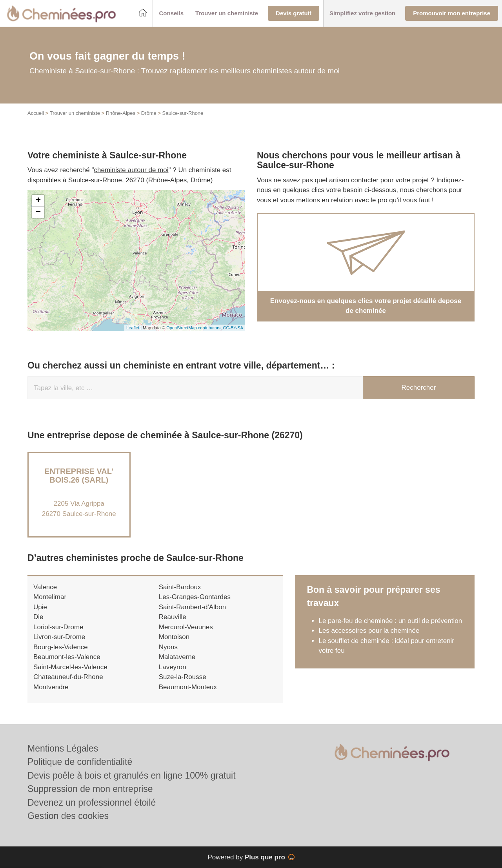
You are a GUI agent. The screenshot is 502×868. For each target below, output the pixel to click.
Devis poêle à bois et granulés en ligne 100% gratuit (132, 775)
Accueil (36, 113)
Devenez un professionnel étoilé (92, 803)
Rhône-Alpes (121, 113)
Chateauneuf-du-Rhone (68, 677)
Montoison (174, 637)
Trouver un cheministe (75, 113)
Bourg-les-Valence (61, 647)
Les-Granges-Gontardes (195, 597)
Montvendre (51, 687)
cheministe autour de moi (131, 170)
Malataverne (177, 657)
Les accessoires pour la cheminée (369, 631)
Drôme (149, 113)
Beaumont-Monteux (188, 687)
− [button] (38, 212)
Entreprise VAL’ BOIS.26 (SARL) (79, 476)
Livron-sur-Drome (59, 637)
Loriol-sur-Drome (58, 627)
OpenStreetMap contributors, (195, 328)
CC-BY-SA (233, 328)
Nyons (168, 647)
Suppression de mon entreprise (90, 789)
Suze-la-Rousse (183, 677)
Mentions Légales (63, 748)
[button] (171, 14)
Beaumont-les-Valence (67, 657)
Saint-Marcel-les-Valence (70, 667)
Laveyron (173, 667)
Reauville (173, 617)
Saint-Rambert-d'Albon (192, 607)
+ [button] (38, 201)
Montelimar (50, 597)
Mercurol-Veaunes (186, 627)
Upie (40, 607)
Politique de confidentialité (80, 762)
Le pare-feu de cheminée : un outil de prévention (390, 621)
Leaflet (133, 328)
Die (38, 617)
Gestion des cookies (68, 816)
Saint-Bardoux (180, 587)
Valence (45, 587)
